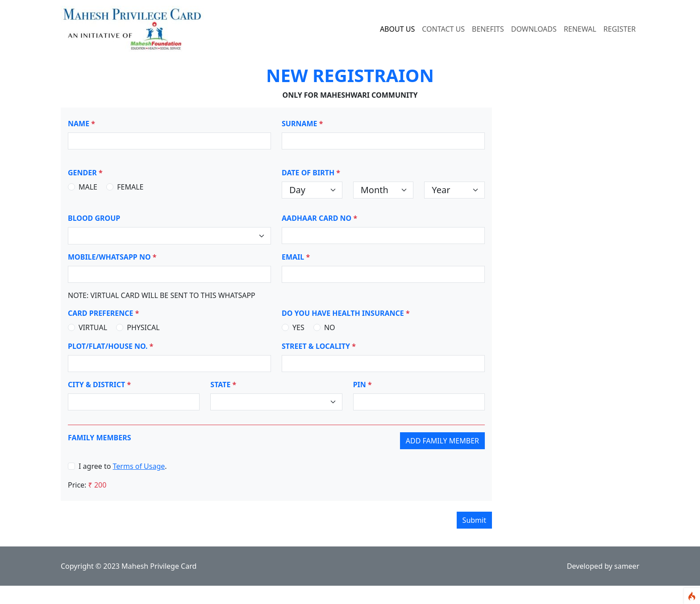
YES (298, 327)
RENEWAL (580, 29)
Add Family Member (442, 441)
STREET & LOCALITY (319, 346)
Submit (474, 520)
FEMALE (130, 187)
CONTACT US (443, 29)
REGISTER (620, 29)
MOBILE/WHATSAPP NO (112, 257)
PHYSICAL (143, 327)
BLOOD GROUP (94, 218)
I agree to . (123, 466)
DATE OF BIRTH (311, 173)
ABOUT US (397, 29)
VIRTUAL (93, 327)
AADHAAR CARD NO (319, 218)
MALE (88, 187)
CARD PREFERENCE (103, 313)
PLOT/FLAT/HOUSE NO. (110, 346)
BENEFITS (488, 29)
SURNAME (302, 124)
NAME (81, 124)
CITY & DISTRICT (99, 385)
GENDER (85, 173)
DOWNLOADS (534, 29)
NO (330, 327)
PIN (362, 385)
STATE (223, 385)
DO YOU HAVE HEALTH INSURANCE (346, 313)
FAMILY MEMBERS (100, 438)
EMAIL (296, 257)
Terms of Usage (139, 466)
